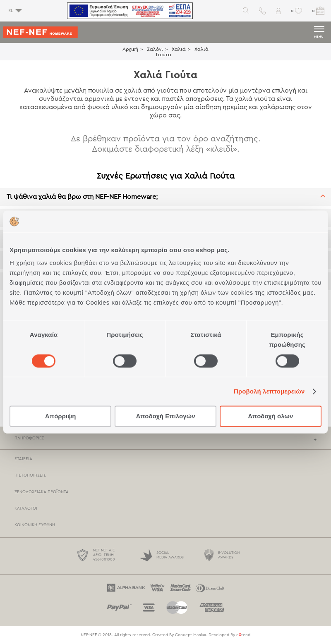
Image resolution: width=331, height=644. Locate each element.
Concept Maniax (191, 635)
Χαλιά (179, 49)
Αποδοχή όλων (270, 416)
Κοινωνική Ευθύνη (35, 525)
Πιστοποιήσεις (30, 475)
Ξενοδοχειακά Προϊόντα (42, 492)
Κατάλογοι (26, 508)
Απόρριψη (61, 416)
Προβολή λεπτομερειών (269, 391)
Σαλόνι (155, 49)
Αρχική (130, 49)
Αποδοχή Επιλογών (165, 416)
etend (243, 635)
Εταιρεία (23, 459)
